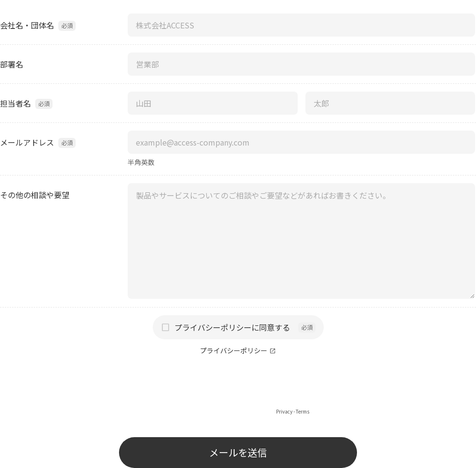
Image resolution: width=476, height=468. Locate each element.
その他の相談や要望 (35, 195)
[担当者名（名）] (390, 103)
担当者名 (15, 103)
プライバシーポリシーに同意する (232, 327)
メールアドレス (27, 142)
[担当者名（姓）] (213, 103)
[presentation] (238, 388)
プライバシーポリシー (234, 351)
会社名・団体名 (27, 25)
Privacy (284, 411)
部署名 (12, 64)
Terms (303, 411)
